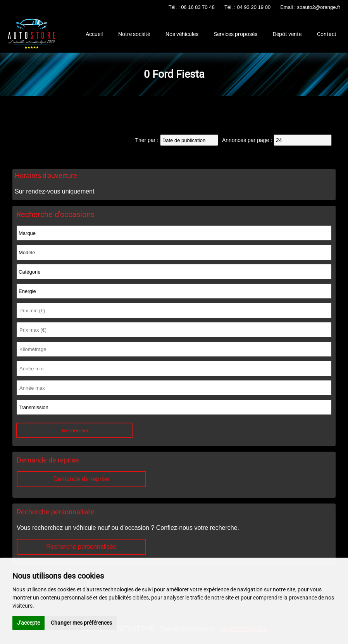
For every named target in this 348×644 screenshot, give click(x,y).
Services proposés (236, 34)
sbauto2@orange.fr (319, 7)
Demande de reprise (82, 479)
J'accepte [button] (28, 623)
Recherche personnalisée (81, 547)
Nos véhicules (182, 34)
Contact (327, 34)
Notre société (134, 34)
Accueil (94, 34)
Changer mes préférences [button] (81, 623)
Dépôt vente (287, 34)
